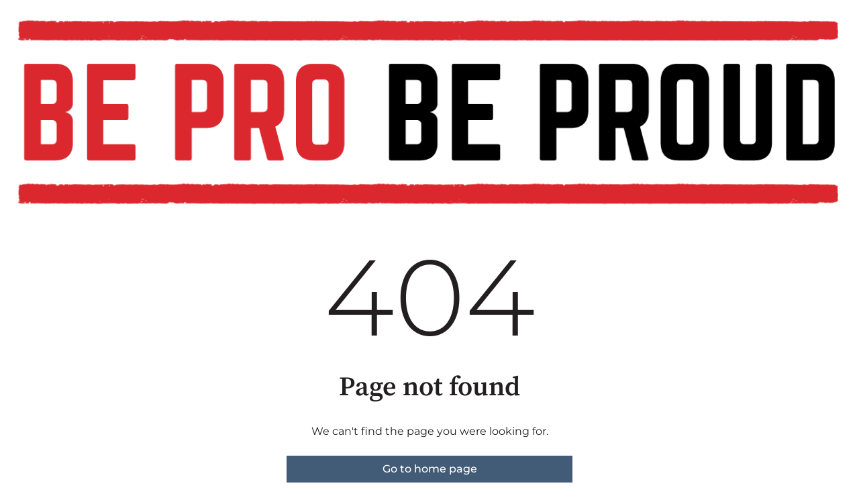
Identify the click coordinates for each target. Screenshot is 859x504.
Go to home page (430, 469)
